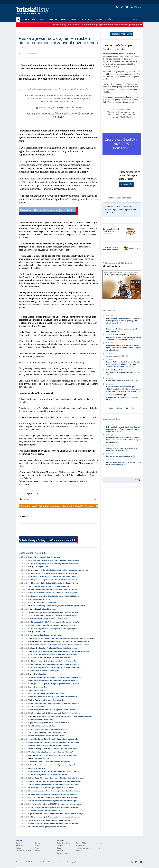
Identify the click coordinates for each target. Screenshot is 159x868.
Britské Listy (123, 845)
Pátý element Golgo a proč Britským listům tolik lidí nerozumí (62, 778)
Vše (133, 408)
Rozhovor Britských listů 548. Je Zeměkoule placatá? (48, 775)
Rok (127, 408)
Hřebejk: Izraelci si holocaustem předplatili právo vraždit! (122, 330)
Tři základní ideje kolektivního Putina (42, 726)
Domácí (38, 843)
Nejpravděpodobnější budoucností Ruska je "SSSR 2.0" (48, 723)
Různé (37, 851)
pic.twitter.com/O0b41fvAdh (68, 108)
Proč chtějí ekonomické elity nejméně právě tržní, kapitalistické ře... (62, 606)
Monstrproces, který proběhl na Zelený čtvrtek (123, 374)
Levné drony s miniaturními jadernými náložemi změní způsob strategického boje (123, 338)
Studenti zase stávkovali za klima (53, 700)
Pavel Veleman (34, 570)
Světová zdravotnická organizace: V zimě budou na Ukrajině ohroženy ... (54, 784)
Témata (64, 19)
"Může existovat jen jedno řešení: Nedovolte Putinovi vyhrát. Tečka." (53, 749)
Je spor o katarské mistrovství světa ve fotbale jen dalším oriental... (53, 794)
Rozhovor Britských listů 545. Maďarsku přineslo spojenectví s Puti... (53, 655)
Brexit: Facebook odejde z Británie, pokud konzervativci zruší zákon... (54, 703)
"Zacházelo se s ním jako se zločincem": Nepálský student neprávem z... (54, 677)
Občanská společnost (24, 851)
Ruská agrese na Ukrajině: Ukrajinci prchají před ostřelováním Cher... (53, 661)
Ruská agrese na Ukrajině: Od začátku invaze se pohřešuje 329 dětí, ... (54, 596)
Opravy (59, 848)
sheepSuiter (43, 674)
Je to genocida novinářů (117, 356)
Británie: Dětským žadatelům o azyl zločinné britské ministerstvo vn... (54, 625)
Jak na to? (110, 213)
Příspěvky (109, 19)
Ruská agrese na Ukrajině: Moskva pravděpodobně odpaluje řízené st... (54, 684)
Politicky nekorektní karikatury (117, 265)
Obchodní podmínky (64, 853)
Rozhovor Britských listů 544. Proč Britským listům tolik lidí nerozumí (54, 668)
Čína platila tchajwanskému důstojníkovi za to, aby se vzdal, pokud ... (53, 739)
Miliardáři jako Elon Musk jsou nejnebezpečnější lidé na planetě (51, 788)
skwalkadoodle (44, 758)
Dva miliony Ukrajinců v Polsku (40, 599)
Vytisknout (25, 499)
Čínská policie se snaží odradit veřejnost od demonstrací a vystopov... (54, 593)
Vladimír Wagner (34, 638)
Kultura (19, 848)
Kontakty (60, 846)
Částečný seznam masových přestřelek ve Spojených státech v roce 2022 (55, 781)
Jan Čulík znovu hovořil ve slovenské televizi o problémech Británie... (53, 616)
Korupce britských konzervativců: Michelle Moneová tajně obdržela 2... (54, 797)
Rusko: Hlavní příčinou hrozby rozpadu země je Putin (48, 729)
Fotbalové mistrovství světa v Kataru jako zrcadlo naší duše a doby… (65, 645)
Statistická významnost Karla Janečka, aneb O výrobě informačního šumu (65, 716)
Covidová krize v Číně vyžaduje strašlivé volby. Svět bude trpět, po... (53, 583)
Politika (38, 846)
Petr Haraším (33, 755)
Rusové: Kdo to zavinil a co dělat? (41, 720)
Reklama (60, 851)
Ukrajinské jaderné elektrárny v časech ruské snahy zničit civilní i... (66, 651)
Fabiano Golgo (34, 642)
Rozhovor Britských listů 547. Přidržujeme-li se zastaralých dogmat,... (53, 629)
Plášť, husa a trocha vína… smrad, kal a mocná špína (58, 755)
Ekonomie (20, 846)
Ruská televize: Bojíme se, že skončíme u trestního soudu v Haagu (52, 577)
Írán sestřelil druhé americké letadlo (121, 456)
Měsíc (119, 408)
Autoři (99, 19)
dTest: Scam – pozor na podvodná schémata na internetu (49, 762)
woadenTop (43, 687)
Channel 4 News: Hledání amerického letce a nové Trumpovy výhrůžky (122, 449)
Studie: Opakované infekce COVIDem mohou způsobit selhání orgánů (54, 742)
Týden (112, 408)
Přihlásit (136, 7)
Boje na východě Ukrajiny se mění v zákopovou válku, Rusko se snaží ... (54, 560)
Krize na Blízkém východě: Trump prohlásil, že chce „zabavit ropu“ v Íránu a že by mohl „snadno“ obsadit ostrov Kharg (123, 364)
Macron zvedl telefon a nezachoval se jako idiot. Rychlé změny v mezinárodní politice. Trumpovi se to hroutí (124, 348)
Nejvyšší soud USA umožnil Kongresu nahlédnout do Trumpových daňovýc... (56, 814)
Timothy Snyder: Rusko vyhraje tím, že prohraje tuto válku (49, 586)
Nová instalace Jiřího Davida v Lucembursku (45, 635)
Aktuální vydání (29, 19)
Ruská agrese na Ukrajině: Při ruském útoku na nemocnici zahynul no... (54, 817)
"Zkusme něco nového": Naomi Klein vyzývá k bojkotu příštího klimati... (54, 791)
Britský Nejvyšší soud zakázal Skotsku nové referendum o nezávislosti (54, 807)
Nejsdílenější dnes (111, 419)
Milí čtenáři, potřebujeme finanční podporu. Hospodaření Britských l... (53, 590)
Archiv (42, 19)
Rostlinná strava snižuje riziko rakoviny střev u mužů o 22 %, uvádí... (53, 573)
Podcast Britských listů (117, 198)
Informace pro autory (83, 848)
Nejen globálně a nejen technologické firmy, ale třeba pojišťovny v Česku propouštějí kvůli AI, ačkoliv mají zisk (123, 321)
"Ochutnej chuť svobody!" (38, 690)
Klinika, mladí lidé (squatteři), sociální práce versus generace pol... (64, 570)
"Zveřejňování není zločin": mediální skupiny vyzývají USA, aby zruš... (54, 612)
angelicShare (43, 567)
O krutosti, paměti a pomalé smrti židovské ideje (122, 399)
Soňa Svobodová (35, 609)
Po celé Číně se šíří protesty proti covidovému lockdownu (49, 658)
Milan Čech (32, 606)
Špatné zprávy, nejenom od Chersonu (53, 827)
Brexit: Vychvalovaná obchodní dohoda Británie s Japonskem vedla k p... (55, 664)
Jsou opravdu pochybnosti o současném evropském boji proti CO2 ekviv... (68, 638)
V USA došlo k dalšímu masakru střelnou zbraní (46, 811)
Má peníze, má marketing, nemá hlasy (51, 693)
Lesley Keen (33, 567)
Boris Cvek (32, 603)
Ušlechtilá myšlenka (49, 609)
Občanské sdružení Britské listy (41, 862)
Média (37, 848)
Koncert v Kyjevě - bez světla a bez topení (43, 671)
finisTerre (42, 768)
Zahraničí (19, 843)
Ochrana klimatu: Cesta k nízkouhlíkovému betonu (47, 736)
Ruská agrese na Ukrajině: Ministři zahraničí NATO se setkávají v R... (53, 580)
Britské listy (34, 11)
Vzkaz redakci (81, 846)
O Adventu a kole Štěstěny (47, 603)
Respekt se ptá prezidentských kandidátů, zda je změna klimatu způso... (54, 823)
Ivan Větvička (33, 827)
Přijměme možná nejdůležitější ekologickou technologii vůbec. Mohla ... (54, 713)
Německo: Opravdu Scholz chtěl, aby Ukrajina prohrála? (49, 746)
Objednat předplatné (122, 34)
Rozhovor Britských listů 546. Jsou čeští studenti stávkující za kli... (53, 648)
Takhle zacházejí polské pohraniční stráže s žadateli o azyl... (50, 820)
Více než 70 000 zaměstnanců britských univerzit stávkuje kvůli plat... (53, 801)
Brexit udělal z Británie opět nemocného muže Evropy (48, 619)
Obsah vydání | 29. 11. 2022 (33, 553)
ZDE (37, 494)
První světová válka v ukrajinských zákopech (45, 557)
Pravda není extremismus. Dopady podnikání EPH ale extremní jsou (53, 697)
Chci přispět (126, 184)
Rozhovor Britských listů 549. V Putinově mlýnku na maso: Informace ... (54, 564)
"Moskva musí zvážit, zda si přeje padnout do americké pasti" (51, 752)
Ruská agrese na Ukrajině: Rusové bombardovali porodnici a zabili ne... (54, 772)
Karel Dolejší (33, 716)
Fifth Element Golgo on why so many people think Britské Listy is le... (65, 642)
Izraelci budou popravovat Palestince (122, 381)
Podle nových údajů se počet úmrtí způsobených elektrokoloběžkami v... (55, 681)
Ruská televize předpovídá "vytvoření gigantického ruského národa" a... (54, 622)
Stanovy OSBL (81, 843)
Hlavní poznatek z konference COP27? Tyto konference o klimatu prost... (55, 804)
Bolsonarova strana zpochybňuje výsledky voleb (58, 765)
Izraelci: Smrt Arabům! (36, 707)
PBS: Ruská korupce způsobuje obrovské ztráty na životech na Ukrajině (124, 464)
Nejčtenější (87, 19)
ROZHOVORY (53, 19)
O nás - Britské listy (63, 843)
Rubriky (75, 19)
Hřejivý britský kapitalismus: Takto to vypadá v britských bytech (52, 710)
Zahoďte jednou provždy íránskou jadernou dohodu (47, 733)
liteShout (42, 632)
